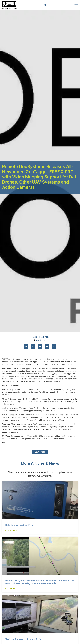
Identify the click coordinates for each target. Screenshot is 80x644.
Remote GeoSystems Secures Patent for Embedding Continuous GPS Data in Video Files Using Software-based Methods (40, 582)
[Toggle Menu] (76, 5)
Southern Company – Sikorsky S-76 (23, 639)
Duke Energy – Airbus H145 (19, 525)
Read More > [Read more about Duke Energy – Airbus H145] (11, 530)
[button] (45, 5)
